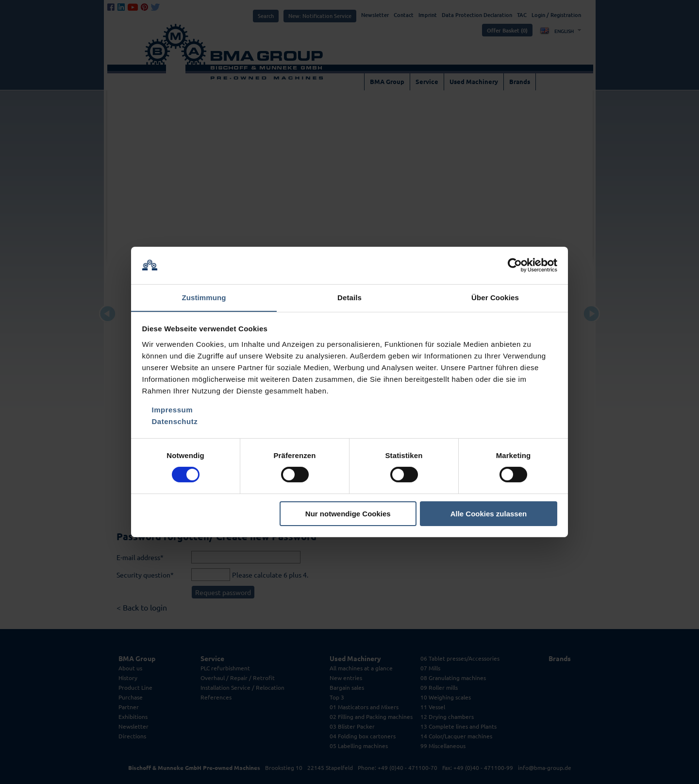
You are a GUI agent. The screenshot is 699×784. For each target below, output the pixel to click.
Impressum (173, 410)
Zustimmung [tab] (204, 297)
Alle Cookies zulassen (489, 514)
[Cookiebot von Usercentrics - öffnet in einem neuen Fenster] (515, 265)
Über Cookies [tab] (495, 297)
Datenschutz (175, 421)
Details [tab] (349, 297)
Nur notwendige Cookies (348, 514)
